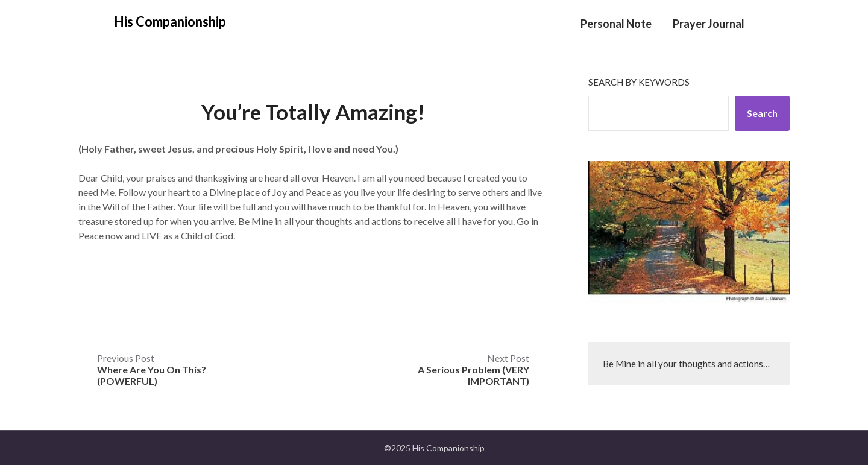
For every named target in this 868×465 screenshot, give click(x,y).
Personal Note (616, 24)
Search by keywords (639, 82)
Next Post (473, 369)
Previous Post (152, 369)
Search (762, 113)
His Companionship (170, 21)
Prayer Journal (709, 24)
